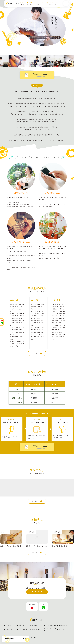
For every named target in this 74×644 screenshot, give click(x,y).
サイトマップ (63, 630)
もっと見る (37, 353)
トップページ (10, 626)
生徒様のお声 (63, 626)
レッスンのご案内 (51, 626)
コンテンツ (9, 630)
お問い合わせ (37, 591)
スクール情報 (23, 630)
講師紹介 (35, 626)
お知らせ (22, 626)
